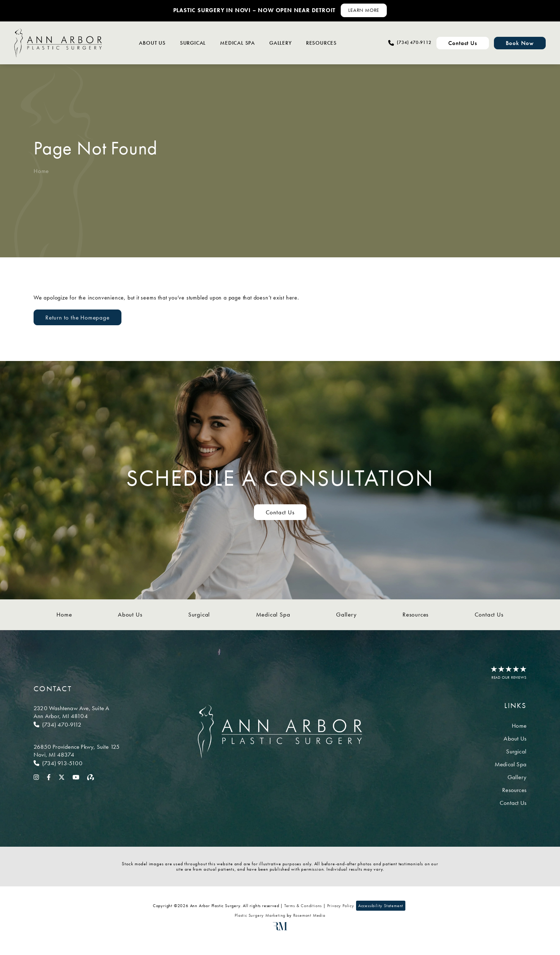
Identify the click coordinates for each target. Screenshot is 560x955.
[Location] (77, 712)
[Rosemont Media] (280, 929)
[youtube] (76, 777)
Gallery (281, 43)
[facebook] (49, 777)
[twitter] (62, 777)
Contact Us (489, 614)
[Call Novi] (77, 763)
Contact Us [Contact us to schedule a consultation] (280, 512)
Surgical (193, 43)
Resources (321, 43)
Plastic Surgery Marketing (260, 915)
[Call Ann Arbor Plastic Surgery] (410, 43)
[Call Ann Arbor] (77, 724)
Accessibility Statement (381, 906)
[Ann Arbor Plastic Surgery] (58, 43)
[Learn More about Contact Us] (364, 10)
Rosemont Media (309, 915)
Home (41, 171)
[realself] (91, 777)
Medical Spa (237, 43)
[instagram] (36, 777)
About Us (152, 43)
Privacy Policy (341, 906)
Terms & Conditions (303, 906)
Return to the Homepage (77, 317)
